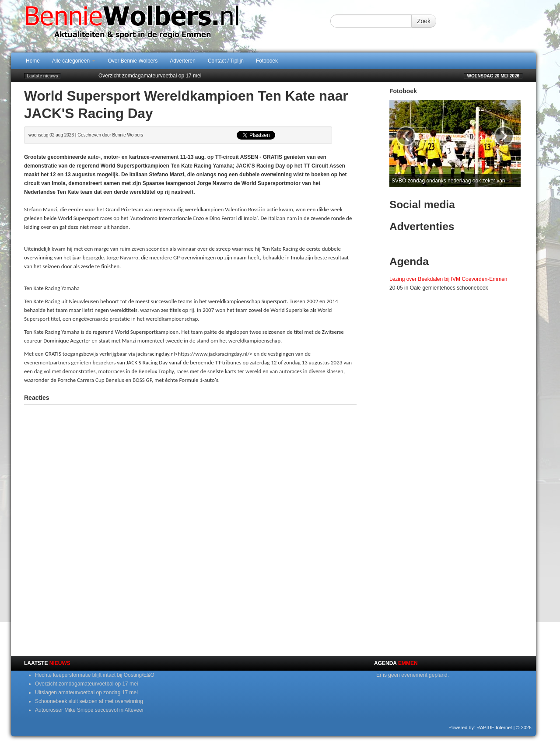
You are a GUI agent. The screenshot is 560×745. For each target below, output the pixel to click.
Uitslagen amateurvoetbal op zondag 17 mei (86, 693)
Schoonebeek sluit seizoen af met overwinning (89, 701)
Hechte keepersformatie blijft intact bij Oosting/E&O (95, 675)
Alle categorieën (74, 61)
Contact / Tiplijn (226, 61)
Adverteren (183, 61)
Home (33, 61)
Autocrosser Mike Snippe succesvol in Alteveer (89, 710)
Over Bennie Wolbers (133, 61)
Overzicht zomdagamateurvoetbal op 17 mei (150, 76)
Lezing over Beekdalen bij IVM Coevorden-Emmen (448, 279)
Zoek (424, 21)
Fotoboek (267, 61)
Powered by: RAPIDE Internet (480, 728)
